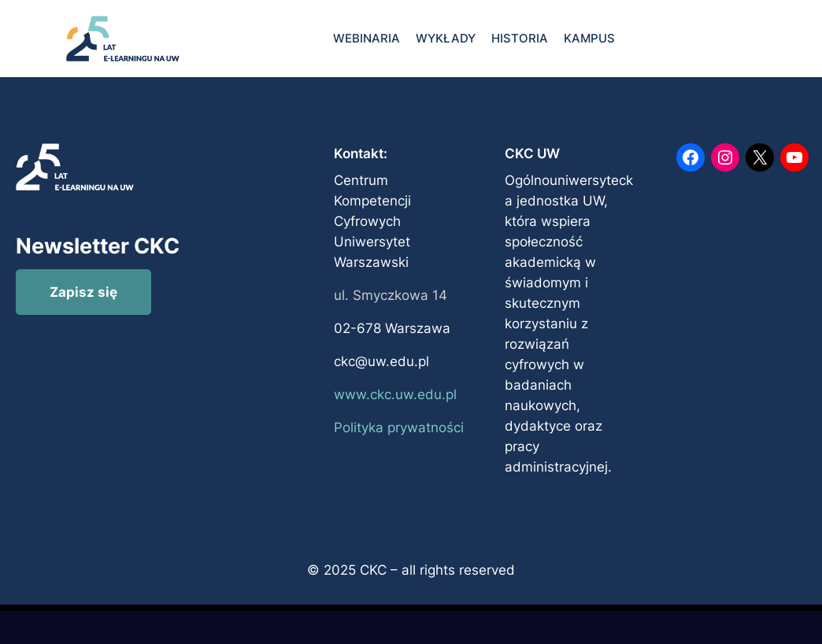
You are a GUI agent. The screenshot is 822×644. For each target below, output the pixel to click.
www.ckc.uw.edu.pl (395, 394)
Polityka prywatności (399, 427)
